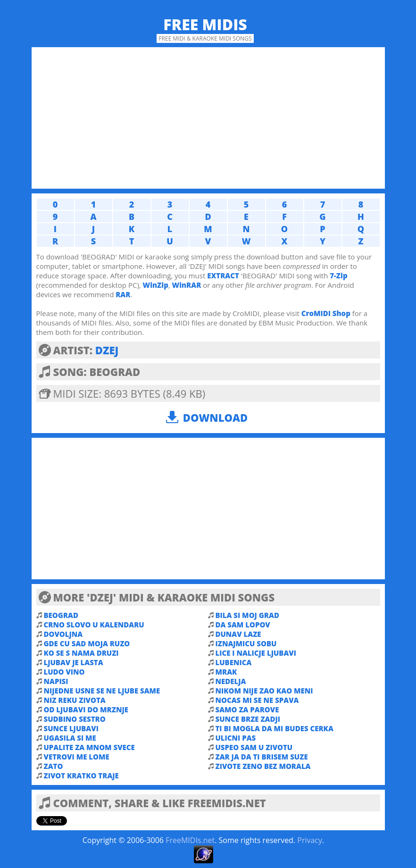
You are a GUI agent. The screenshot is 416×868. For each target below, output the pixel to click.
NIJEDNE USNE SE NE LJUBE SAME (102, 691)
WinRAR (187, 285)
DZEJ (107, 350)
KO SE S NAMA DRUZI (81, 653)
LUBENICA (234, 662)
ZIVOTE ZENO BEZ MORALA (263, 766)
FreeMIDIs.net (190, 840)
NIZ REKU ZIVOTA (75, 700)
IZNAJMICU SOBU (246, 643)
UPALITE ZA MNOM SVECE (89, 747)
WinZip (156, 285)
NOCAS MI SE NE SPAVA (257, 700)
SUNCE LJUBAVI (71, 728)
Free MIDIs (205, 24)
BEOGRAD (61, 615)
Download (215, 417)
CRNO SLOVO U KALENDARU (94, 625)
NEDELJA (231, 681)
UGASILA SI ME (70, 738)
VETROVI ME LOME (77, 757)
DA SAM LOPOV (243, 625)
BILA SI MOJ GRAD (247, 615)
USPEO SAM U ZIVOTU (254, 747)
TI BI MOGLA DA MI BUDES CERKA (275, 728)
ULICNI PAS (236, 738)
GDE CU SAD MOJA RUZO (87, 643)
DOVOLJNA (63, 634)
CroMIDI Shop (326, 313)
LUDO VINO (64, 672)
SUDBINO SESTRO (75, 719)
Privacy (310, 840)
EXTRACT (223, 275)
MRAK (226, 672)
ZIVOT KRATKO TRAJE (81, 776)
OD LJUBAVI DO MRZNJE (86, 709)
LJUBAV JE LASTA (74, 662)
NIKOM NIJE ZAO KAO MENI (264, 691)
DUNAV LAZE (238, 634)
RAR (123, 294)
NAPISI (56, 681)
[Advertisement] (208, 118)
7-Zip (338, 275)
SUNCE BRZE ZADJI (248, 719)
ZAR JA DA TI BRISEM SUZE (262, 757)
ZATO (54, 766)
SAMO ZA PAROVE (247, 709)
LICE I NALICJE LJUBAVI (256, 653)
